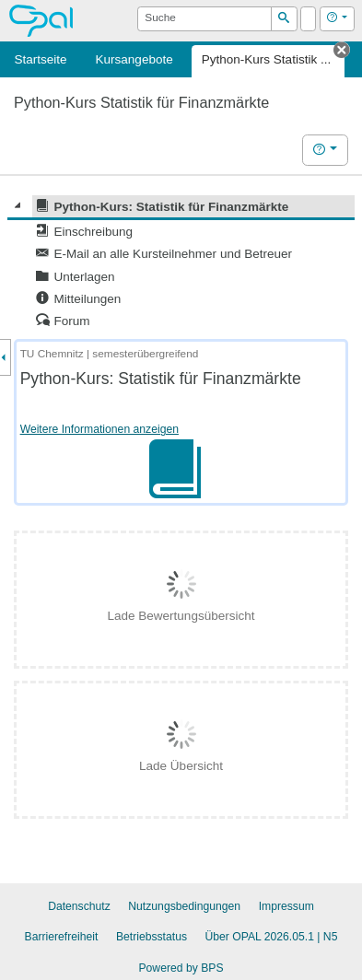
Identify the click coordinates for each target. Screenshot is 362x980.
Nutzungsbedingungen (184, 906)
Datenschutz (79, 906)
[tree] (181, 264)
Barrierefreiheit (62, 937)
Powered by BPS (181, 968)
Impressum (286, 906)
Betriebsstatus (152, 937)
